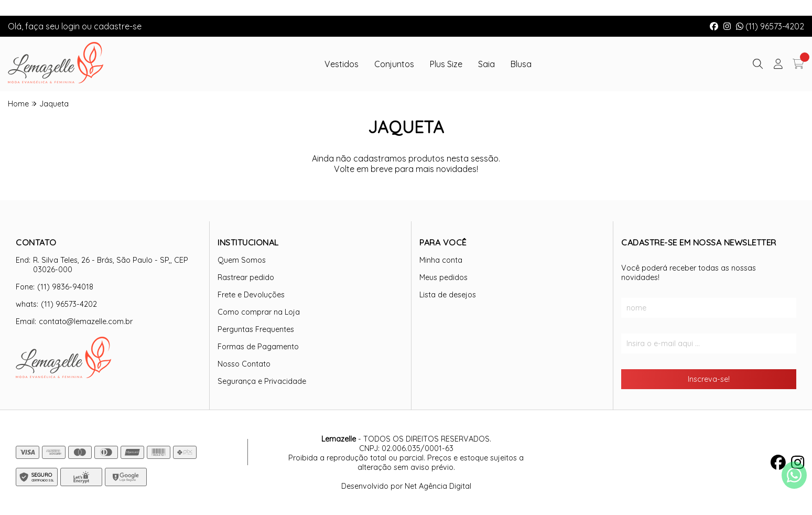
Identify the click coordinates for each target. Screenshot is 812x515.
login (72, 26)
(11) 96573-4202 (770, 26)
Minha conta (441, 260)
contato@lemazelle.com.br (86, 321)
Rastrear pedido (246, 277)
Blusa (521, 64)
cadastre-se (118, 26)
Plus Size (446, 64)
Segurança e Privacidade (262, 381)
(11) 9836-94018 (65, 287)
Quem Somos (242, 260)
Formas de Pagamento (258, 347)
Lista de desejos (448, 295)
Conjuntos (394, 64)
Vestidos (342, 64)
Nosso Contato (244, 364)
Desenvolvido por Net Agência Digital (406, 486)
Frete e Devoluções (251, 295)
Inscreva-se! (709, 379)
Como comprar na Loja (259, 312)
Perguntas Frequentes (256, 329)
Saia (486, 64)
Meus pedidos (443, 277)
